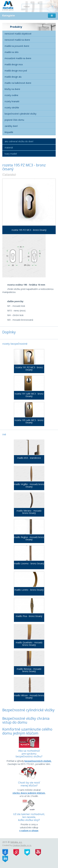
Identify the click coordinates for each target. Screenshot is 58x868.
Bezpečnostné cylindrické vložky (20, 114)
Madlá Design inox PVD (16, 71)
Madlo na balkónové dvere (18, 83)
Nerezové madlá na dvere (17, 40)
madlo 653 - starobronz (29, 458)
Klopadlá (9, 132)
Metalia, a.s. (16, 842)
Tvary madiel (11, 154)
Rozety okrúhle (12, 108)
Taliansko (9, 174)
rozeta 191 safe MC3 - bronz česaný (29, 395)
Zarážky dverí (11, 126)
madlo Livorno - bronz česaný (29, 563)
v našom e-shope (29, 831)
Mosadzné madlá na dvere (18, 58)
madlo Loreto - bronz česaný (29, 590)
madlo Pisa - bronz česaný (29, 616)
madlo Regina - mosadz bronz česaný (29, 538)
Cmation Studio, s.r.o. (22, 845)
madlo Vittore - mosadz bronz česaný (29, 697)
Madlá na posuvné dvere (17, 46)
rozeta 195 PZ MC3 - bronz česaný (29, 230)
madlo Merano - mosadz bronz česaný (29, 512)
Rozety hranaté (12, 101)
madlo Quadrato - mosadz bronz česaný (29, 644)
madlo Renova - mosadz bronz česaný (29, 670)
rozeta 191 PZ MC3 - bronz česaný (29, 369)
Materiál (9, 148)
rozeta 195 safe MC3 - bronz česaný (29, 421)
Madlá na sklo (12, 52)
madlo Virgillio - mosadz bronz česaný (29, 485)
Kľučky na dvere (12, 89)
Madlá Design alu (13, 77)
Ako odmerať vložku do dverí (19, 141)
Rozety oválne (11, 95)
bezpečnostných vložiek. (38, 761)
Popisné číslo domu (14, 120)
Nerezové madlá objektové (18, 34)
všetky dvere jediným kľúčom (29, 793)
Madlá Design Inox (14, 64)
